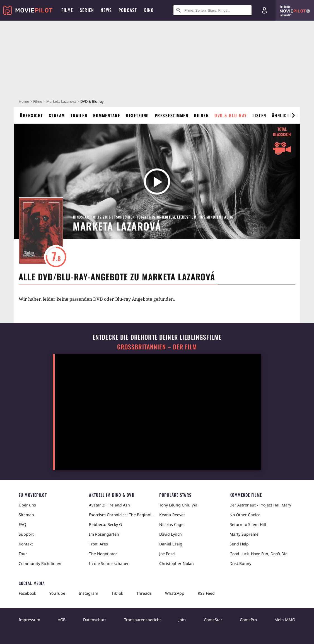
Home (24, 101)
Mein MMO (285, 620)
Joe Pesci (167, 554)
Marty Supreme (244, 534)
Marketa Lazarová (61, 101)
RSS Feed (206, 593)
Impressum (29, 620)
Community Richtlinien (40, 563)
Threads (144, 593)
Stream (57, 115)
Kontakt (26, 544)
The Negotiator (103, 554)
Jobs (182, 620)
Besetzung (137, 115)
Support (26, 534)
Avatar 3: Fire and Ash (109, 505)
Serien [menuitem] (87, 10)
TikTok (117, 593)
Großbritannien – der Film (157, 347)
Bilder (201, 115)
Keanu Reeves (172, 515)
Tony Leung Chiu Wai (179, 505)
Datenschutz (95, 620)
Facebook (27, 593)
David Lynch (171, 534)
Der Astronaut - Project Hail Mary (260, 505)
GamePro (248, 620)
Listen (259, 115)
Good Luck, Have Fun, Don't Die (259, 554)
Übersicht (32, 115)
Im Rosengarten (104, 534)
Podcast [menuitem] (128, 10)
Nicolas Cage (171, 524)
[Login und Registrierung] (264, 10)
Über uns (27, 505)
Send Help (239, 544)
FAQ (22, 524)
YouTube (57, 593)
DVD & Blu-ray (231, 115)
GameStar (213, 620)
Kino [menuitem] (149, 10)
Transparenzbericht (142, 620)
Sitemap (26, 515)
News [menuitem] (106, 10)
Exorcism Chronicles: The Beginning (122, 515)
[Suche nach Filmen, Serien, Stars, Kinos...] (212, 10)
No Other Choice (245, 515)
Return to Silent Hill (248, 524)
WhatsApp (175, 593)
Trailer (79, 115)
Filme (38, 101)
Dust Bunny (240, 563)
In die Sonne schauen (109, 563)
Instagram (88, 593)
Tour (23, 554)
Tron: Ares (98, 544)
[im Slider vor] (293, 115)
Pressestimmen (172, 115)
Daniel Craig (171, 544)
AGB (62, 620)
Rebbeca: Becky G (105, 524)
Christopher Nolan (177, 563)
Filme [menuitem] (67, 10)
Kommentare (107, 115)
